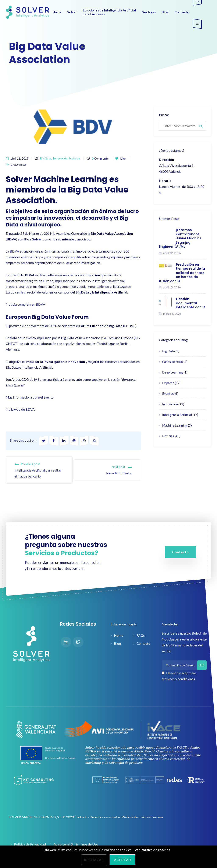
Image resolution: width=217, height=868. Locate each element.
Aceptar (122, 860)
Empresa (168, 383)
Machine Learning (175, 425)
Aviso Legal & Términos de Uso (76, 844)
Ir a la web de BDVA (20, 409)
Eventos (168, 393)
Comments (100, 158)
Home (119, 635)
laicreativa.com (152, 817)
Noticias (75, 158)
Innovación (60, 158)
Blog (118, 643)
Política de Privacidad (30, 844)
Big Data (46, 158)
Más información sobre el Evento (30, 397)
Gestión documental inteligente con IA (191, 303)
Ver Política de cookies (152, 850)
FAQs (141, 635)
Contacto (143, 643)
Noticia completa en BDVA (25, 304)
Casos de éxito (172, 362)
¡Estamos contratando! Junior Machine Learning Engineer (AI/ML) (180, 238)
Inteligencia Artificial (177, 415)
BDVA (14, 251)
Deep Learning (172, 372)
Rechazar (94, 860)
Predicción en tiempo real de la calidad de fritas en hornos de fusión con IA (182, 273)
